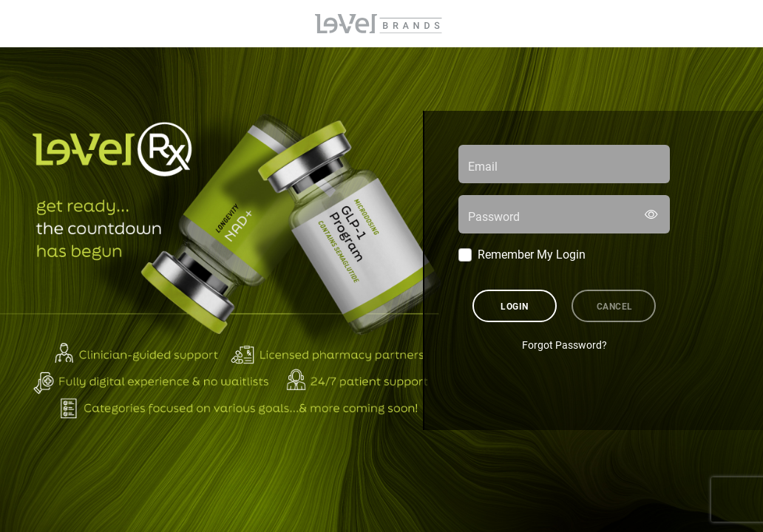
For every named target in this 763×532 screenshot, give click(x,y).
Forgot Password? (564, 345)
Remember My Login (532, 254)
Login (514, 306)
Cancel (615, 306)
